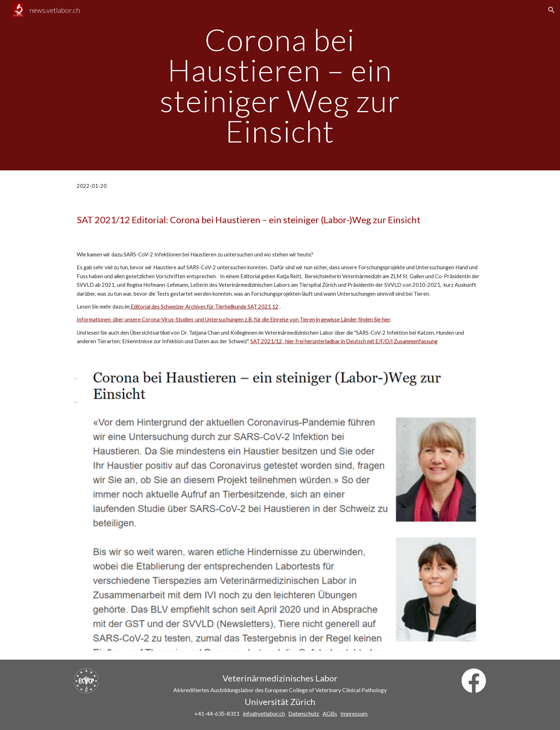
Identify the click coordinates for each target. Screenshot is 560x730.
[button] (551, 10)
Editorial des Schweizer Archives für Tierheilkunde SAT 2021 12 (204, 307)
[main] (280, 85)
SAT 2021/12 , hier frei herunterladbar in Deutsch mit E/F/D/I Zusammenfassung (344, 341)
